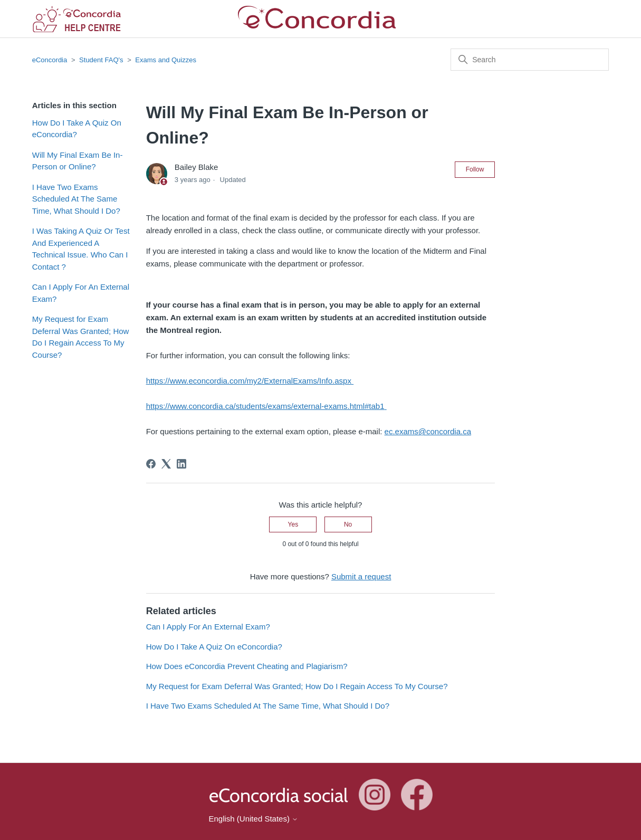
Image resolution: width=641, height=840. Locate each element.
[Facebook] (151, 464)
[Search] (530, 60)
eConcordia (50, 60)
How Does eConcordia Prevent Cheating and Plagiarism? (247, 666)
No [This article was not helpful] (348, 524)
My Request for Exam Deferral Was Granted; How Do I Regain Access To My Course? (81, 337)
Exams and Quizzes (166, 60)
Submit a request (361, 576)
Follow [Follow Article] (475, 169)
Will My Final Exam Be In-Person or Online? (78, 161)
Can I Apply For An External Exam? (81, 293)
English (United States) (254, 819)
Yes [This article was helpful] (293, 524)
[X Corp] (166, 464)
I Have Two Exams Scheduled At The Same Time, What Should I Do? (76, 199)
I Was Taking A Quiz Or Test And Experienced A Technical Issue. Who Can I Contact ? (81, 249)
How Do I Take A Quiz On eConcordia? (77, 129)
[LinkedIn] (181, 464)
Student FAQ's (101, 60)
